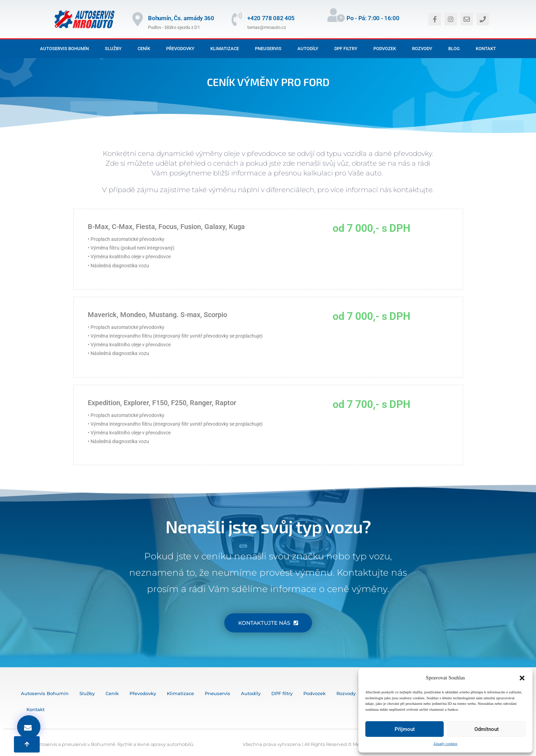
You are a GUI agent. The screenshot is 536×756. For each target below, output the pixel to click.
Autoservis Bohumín (64, 49)
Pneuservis (268, 49)
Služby (113, 49)
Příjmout (405, 729)
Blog (454, 49)
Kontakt (486, 49)
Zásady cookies (445, 744)
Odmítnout (487, 729)
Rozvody (422, 49)
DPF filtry (346, 49)
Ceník (144, 49)
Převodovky (180, 49)
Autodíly (308, 49)
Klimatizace (225, 49)
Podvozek (385, 49)
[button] (522, 678)
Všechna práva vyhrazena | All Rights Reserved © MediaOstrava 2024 (320, 744)
